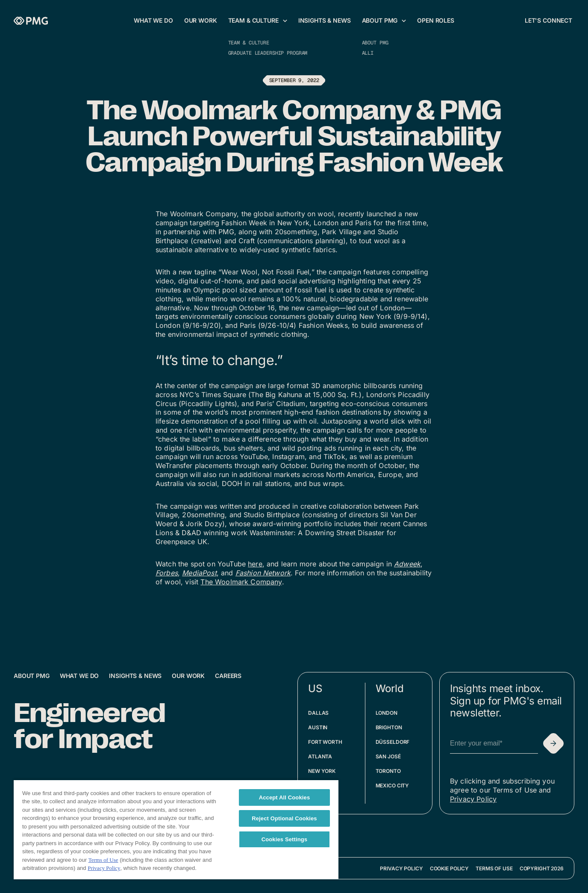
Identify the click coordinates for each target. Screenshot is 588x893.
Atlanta (320, 756)
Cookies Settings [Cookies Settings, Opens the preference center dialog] (285, 839)
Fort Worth (325, 742)
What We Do (79, 676)
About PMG (32, 676)
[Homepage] (31, 21)
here (255, 564)
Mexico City (392, 785)
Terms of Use (494, 868)
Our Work (188, 676)
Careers (228, 676)
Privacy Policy (473, 799)
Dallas (318, 713)
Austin (318, 727)
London (387, 713)
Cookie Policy (449, 868)
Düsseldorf (393, 742)
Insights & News (135, 676)
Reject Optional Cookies (284, 818)
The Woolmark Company (241, 582)
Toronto (388, 771)
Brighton (389, 727)
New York (322, 771)
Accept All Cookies (285, 797)
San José (388, 756)
